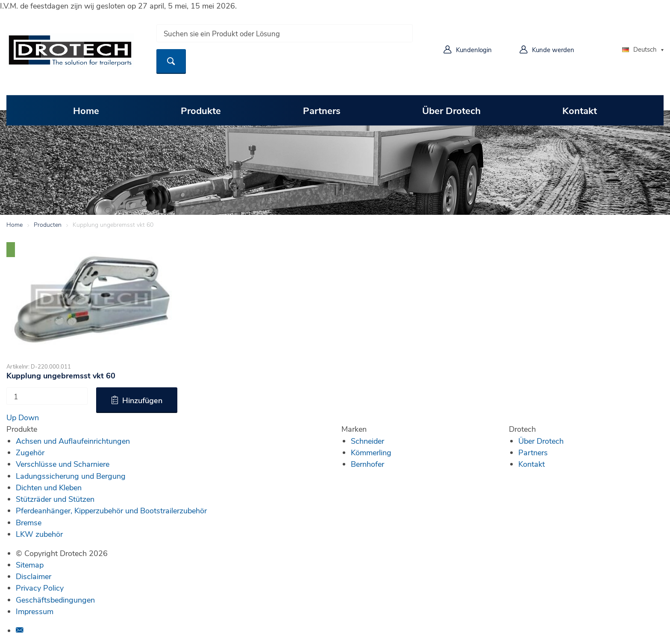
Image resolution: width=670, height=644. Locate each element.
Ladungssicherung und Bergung (71, 476)
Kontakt (580, 110)
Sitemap (30, 565)
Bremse (29, 522)
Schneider (367, 441)
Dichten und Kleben (49, 487)
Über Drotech (451, 110)
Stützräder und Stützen (55, 499)
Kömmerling (371, 452)
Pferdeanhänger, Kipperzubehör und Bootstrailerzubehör (111, 510)
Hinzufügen (142, 400)
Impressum (35, 611)
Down (29, 417)
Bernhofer (367, 464)
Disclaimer (34, 576)
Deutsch (639, 49)
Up (11, 417)
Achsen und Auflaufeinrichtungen (73, 441)
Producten (48, 224)
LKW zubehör (39, 534)
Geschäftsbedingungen (55, 600)
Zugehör (30, 452)
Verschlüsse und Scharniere (63, 464)
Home (86, 110)
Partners (322, 110)
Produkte (201, 110)
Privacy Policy (40, 588)
